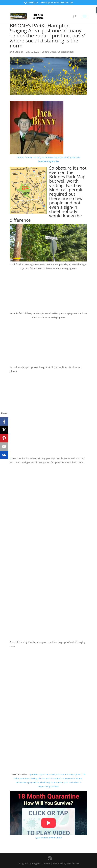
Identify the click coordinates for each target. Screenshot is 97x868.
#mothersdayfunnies (48, 161)
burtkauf (18, 52)
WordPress (73, 863)
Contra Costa (49, 52)
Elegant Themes (41, 863)
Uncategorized (66, 52)
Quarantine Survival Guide (48, 838)
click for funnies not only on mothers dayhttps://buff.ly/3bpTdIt (48, 157)
